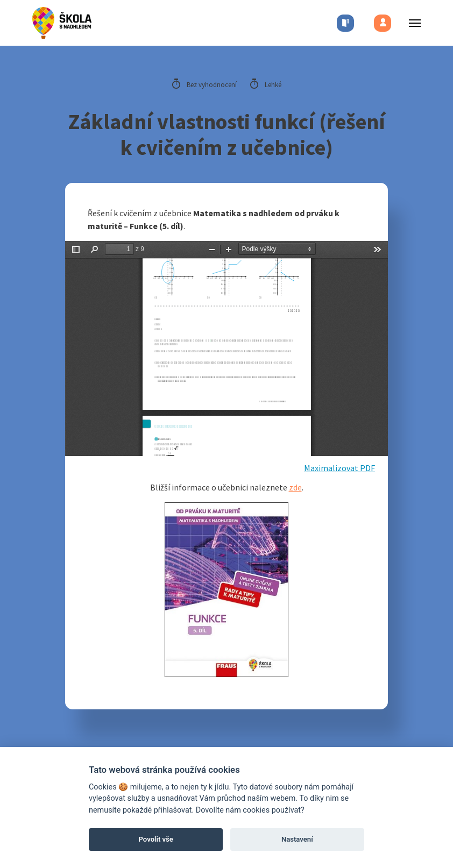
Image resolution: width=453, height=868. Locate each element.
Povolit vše (156, 839)
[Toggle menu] (412, 23)
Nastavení (297, 839)
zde (295, 487)
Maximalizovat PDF (339, 468)
